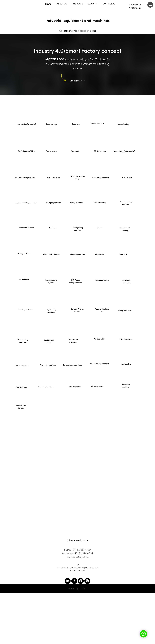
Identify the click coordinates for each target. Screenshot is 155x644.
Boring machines (24, 254)
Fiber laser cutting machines (25, 178)
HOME (48, 4)
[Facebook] (74, 597)
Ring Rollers (100, 255)
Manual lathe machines (51, 254)
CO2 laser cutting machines (26, 203)
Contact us (109, 4)
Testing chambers (77, 203)
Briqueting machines (78, 254)
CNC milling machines (101, 178)
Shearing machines (25, 310)
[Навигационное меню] (150, 5)
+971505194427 (135, 8)
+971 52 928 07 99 (83, 569)
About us (62, 4)
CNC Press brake (54, 178)
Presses (100, 228)
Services (92, 4)
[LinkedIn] (68, 597)
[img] (147, 12)
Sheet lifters (124, 254)
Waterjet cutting (100, 202)
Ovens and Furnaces (27, 227)
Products (78, 4)
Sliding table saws (125, 311)
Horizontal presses (102, 280)
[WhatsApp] (87, 597)
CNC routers (127, 178)
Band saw (53, 228)
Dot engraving (24, 279)
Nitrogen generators (54, 203)
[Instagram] (81, 597)
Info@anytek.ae (135, 4)
